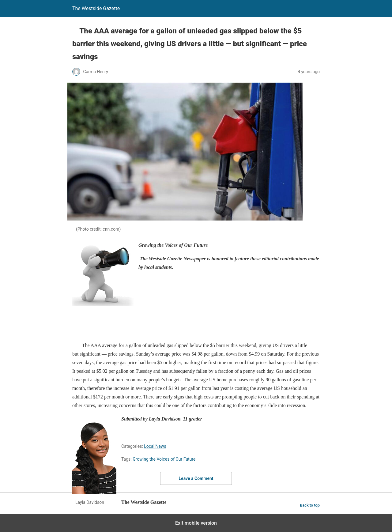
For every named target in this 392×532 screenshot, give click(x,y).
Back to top (310, 505)
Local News (155, 446)
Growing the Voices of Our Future (164, 459)
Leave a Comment (196, 478)
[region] (184, 325)
